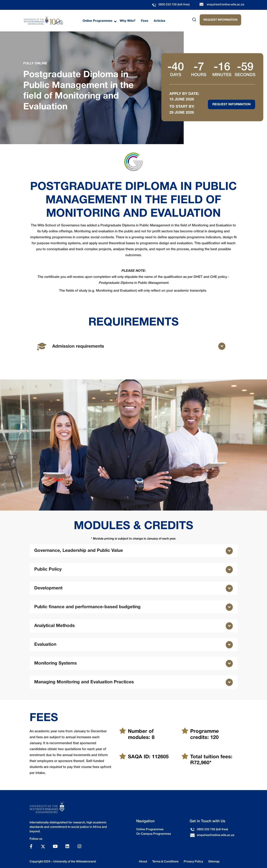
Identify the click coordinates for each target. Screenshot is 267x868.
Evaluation (45, 645)
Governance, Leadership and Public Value (79, 551)
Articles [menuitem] (160, 21)
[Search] (186, 19)
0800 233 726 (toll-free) (174, 5)
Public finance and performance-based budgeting (87, 607)
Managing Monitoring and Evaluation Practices (84, 682)
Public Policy (48, 569)
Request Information (231, 104)
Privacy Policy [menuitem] (193, 862)
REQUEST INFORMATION (220, 20)
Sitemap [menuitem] (214, 862)
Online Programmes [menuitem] (97, 21)
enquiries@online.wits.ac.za (225, 5)
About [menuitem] (143, 862)
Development (48, 588)
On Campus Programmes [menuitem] (154, 834)
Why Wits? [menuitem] (128, 21)
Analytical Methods (54, 626)
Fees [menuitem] (145, 21)
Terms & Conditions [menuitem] (165, 862)
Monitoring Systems (56, 663)
